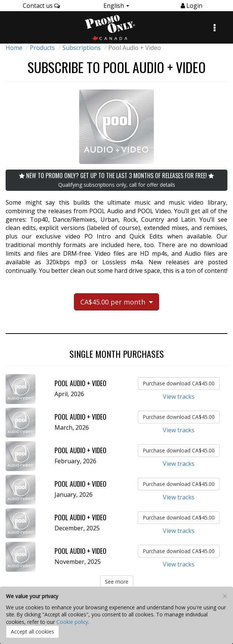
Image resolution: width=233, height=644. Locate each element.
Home (14, 48)
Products (42, 48)
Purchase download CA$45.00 (179, 383)
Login (194, 6)
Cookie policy (72, 622)
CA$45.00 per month (116, 302)
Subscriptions (82, 48)
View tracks (179, 397)
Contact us (41, 6)
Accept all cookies (32, 632)
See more (117, 582)
